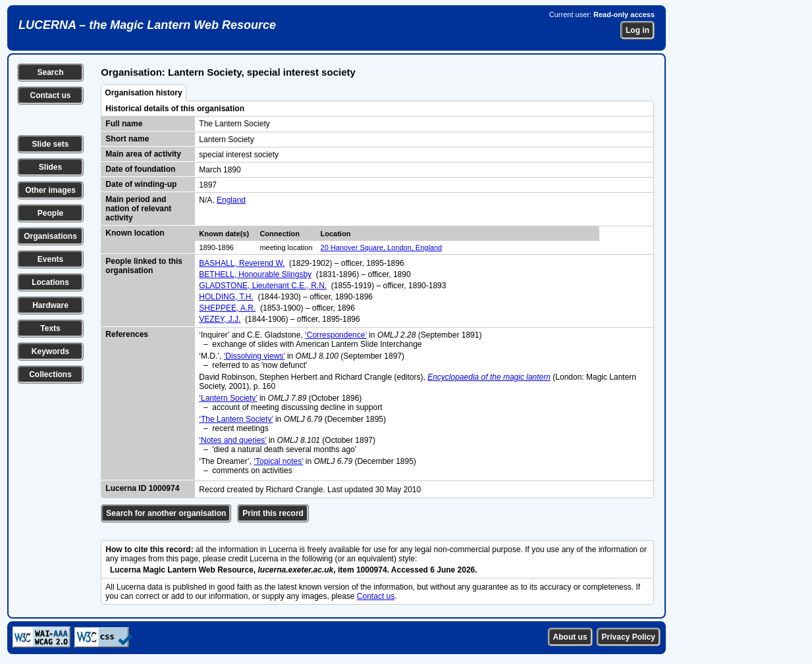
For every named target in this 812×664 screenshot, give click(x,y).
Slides (50, 167)
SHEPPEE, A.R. (227, 308)
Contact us (50, 95)
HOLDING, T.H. (226, 297)
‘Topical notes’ (278, 461)
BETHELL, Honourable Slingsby (255, 274)
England (231, 200)
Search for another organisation (166, 513)
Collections (50, 374)
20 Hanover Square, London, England (382, 247)
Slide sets (50, 144)
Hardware (50, 305)
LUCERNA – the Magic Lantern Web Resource (147, 25)
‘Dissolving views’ (255, 356)
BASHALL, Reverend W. (242, 263)
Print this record (273, 513)
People (50, 213)
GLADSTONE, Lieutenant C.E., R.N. (263, 286)
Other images (50, 190)
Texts (50, 328)
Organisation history (143, 93)
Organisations (50, 236)
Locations (50, 282)
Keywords (50, 351)
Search (50, 72)
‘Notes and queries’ (232, 440)
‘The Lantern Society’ (236, 419)
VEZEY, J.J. (220, 319)
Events (50, 259)
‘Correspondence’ (336, 335)
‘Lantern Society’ (228, 398)
